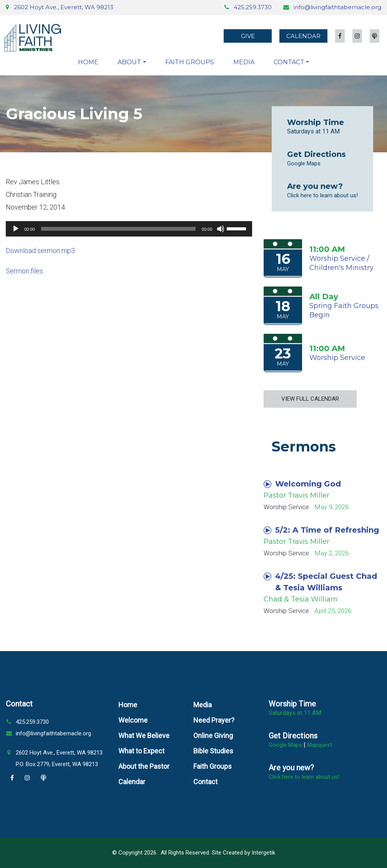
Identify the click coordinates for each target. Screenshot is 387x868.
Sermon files (24, 271)
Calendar (303, 36)
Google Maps (304, 163)
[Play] (16, 229)
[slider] (118, 229)
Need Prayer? (214, 720)
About (129, 62)
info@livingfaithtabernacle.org (337, 7)
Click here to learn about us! (322, 195)
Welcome (133, 720)
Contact (289, 62)
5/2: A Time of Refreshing (321, 530)
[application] (129, 229)
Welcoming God (302, 484)
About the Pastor (144, 766)
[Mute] (221, 229)
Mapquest (320, 745)
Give (248, 36)
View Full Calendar (310, 399)
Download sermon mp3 (40, 251)
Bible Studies (213, 751)
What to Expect (141, 751)
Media (244, 62)
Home (88, 62)
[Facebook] (12, 778)
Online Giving (213, 736)
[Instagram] (27, 778)
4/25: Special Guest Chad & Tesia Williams (320, 582)
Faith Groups (190, 62)
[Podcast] (43, 778)
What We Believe (144, 736)
